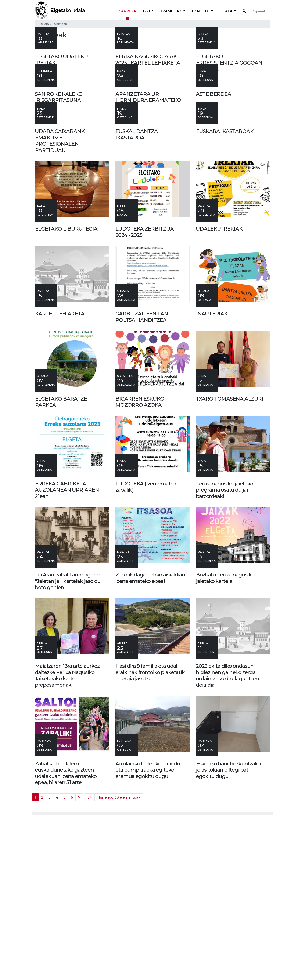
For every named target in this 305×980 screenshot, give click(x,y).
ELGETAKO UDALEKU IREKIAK (61, 113)
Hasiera (44, 24)
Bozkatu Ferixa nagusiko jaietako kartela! (225, 739)
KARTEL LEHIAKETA (60, 475)
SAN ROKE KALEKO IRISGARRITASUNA (59, 205)
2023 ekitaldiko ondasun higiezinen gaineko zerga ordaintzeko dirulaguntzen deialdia (227, 837)
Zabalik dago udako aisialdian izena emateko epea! (150, 739)
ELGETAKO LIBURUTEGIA (66, 390)
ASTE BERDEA (213, 201)
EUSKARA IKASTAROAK (225, 293)
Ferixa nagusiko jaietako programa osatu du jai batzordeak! (225, 651)
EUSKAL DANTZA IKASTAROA (137, 296)
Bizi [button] (147, 11)
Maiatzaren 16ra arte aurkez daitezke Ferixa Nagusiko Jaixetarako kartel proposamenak (67, 837)
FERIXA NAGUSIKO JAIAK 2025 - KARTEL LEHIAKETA (148, 113)
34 (90, 959)
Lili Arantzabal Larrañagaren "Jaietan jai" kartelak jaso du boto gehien (68, 742)
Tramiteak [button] (171, 11)
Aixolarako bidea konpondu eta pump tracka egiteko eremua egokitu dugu (148, 931)
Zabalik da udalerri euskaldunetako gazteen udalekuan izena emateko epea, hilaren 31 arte (66, 934)
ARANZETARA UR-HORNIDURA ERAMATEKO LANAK (148, 208)
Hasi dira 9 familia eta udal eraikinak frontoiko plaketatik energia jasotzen (150, 834)
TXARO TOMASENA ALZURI (229, 560)
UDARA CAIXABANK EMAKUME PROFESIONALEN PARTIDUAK (60, 302)
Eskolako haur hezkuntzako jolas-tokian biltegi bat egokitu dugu (228, 931)
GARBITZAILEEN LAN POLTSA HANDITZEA (142, 478)
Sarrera (128, 11)
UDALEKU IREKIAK (219, 390)
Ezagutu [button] (201, 11)
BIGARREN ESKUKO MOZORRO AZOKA (140, 563)
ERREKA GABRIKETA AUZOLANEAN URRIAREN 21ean (67, 651)
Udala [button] (226, 11)
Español (259, 11)
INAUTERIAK (212, 475)
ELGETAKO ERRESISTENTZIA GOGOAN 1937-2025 (229, 117)
